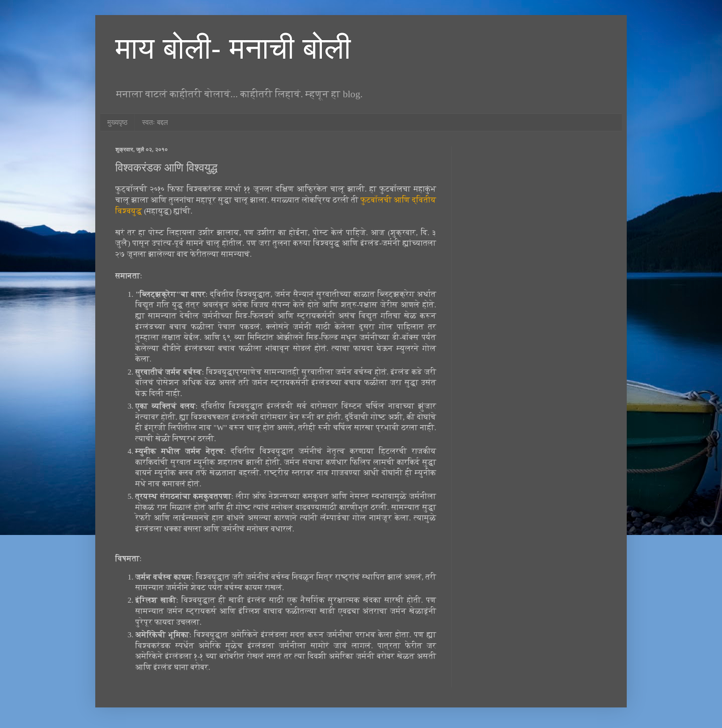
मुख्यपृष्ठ (117, 122)
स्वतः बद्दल (155, 122)
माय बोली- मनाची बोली (233, 48)
